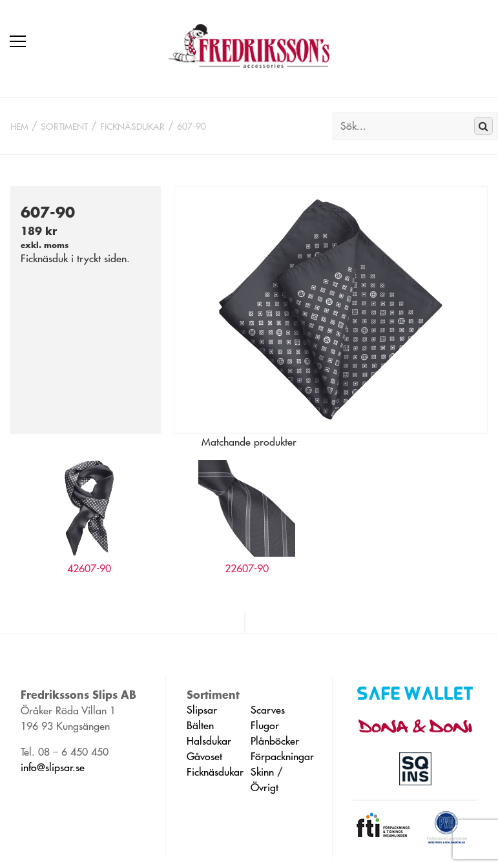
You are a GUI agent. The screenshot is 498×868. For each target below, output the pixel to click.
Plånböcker (275, 741)
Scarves (268, 710)
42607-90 (89, 568)
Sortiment (64, 127)
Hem (19, 127)
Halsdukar (209, 741)
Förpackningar (282, 756)
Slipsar (202, 710)
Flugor (265, 725)
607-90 (192, 127)
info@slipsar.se (53, 767)
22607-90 (247, 568)
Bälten (200, 725)
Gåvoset (204, 756)
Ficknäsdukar (132, 127)
